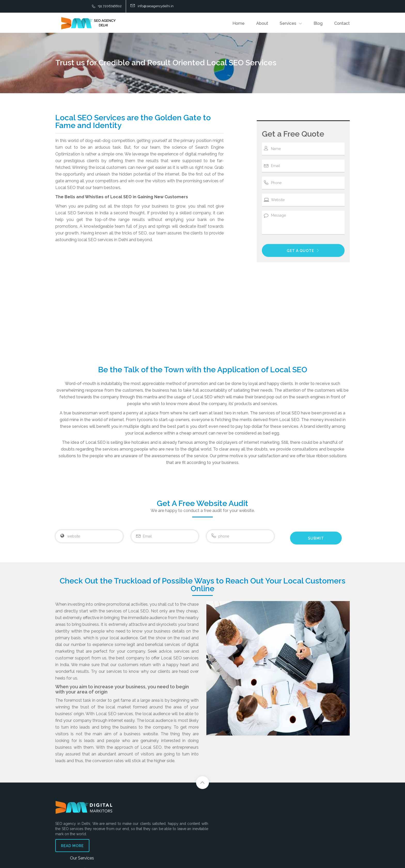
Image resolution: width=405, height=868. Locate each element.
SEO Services (154, 807)
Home (239, 23)
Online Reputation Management (168, 845)
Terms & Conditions (247, 822)
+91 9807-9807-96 (308, 833)
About (262, 23)
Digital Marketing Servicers (164, 830)
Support (240, 796)
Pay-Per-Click (154, 822)
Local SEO (151, 838)
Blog (318, 23)
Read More (72, 849)
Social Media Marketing (161, 814)
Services (288, 23)
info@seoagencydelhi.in (311, 823)
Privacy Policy (243, 814)
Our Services (156, 796)
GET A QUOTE (303, 250)
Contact (342, 23)
